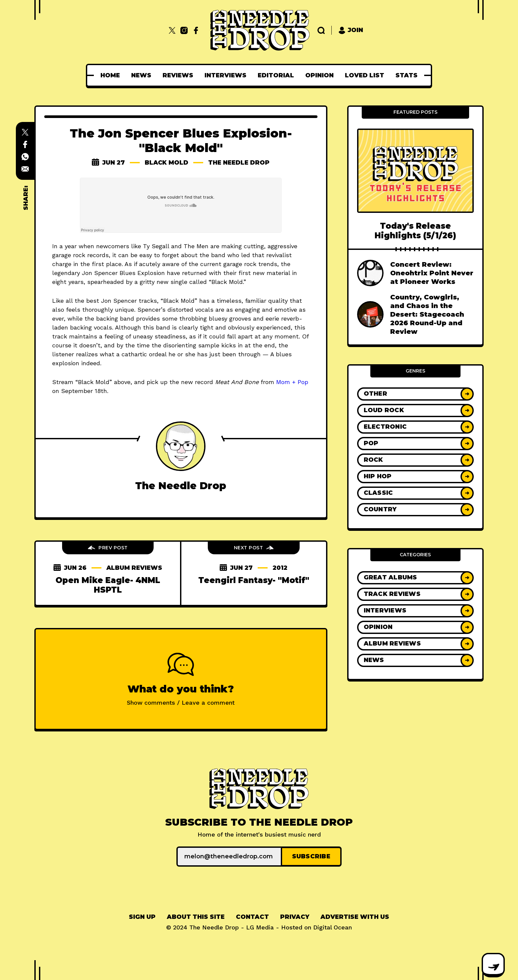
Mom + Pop (292, 382)
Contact (252, 917)
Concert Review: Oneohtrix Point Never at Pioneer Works (432, 273)
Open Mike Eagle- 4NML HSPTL (108, 585)
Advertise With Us (355, 917)
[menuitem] (110, 75)
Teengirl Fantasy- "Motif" (254, 580)
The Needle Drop (239, 163)
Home (110, 75)
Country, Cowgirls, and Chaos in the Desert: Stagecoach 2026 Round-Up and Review (427, 314)
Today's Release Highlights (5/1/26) (415, 231)
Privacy (295, 917)
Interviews (225, 75)
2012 (280, 568)
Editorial (276, 75)
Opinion (319, 75)
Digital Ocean (333, 927)
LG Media (260, 927)
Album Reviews (134, 568)
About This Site (196, 917)
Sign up (142, 917)
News (141, 75)
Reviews (178, 75)
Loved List (365, 75)
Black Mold (166, 163)
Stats (407, 75)
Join (351, 30)
